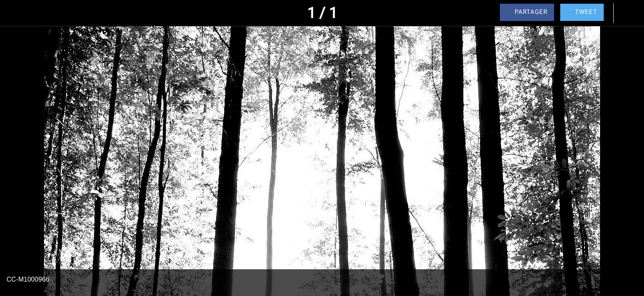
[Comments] (628, 13)
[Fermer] (16, 13)
